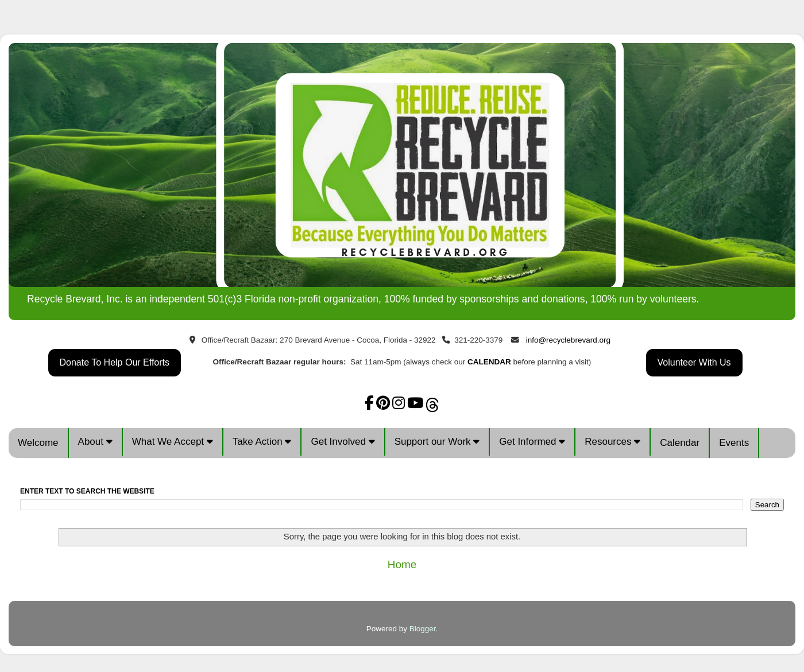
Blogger (423, 629)
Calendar (680, 443)
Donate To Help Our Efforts (115, 362)
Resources (612, 442)
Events (734, 443)
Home (402, 564)
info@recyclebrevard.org (568, 340)
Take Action (262, 442)
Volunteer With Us (694, 362)
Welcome (38, 443)
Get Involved (343, 442)
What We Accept (173, 442)
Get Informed (532, 442)
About (95, 442)
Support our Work (437, 442)
